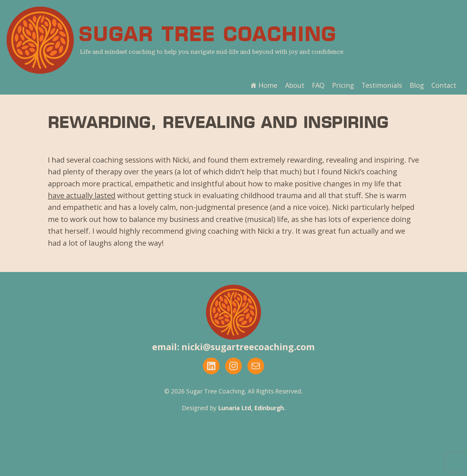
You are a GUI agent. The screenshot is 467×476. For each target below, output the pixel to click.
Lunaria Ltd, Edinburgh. (252, 408)
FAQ (318, 85)
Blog (417, 85)
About (295, 85)
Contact (444, 85)
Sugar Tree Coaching (208, 36)
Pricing (343, 85)
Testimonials (382, 85)
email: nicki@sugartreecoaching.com (233, 347)
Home (268, 85)
